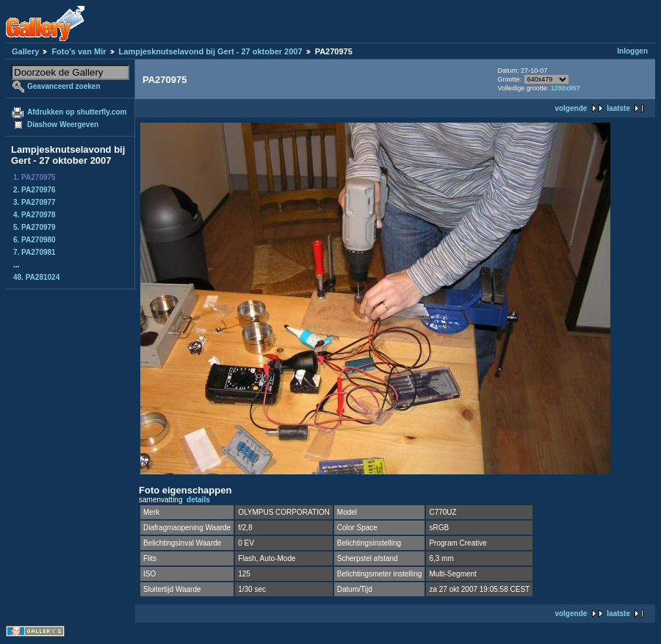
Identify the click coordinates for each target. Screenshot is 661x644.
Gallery (25, 51)
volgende (571, 108)
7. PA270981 (35, 252)
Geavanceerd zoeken (64, 86)
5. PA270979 (35, 227)
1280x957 (566, 88)
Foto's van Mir (79, 51)
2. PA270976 (35, 190)
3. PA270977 (35, 202)
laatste (618, 108)
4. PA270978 (35, 215)
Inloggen (632, 51)
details (198, 500)
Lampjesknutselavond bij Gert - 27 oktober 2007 (211, 51)
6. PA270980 (35, 240)
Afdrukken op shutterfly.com (77, 112)
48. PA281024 (36, 277)
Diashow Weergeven (63, 124)
